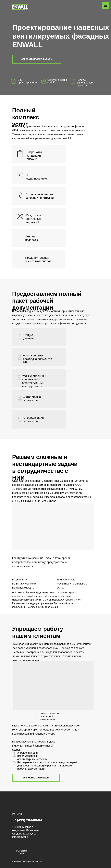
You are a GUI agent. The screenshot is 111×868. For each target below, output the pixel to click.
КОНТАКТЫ (18, 814)
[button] (37, 59)
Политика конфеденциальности (27, 861)
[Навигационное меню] (105, 6)
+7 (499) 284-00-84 (27, 820)
